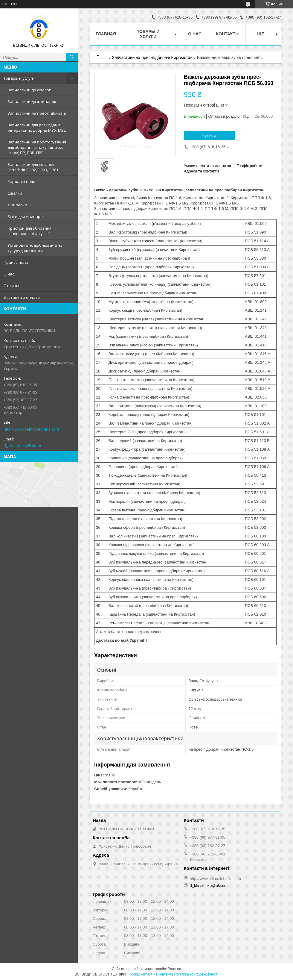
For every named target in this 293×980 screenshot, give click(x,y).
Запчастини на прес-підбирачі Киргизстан (152, 57)
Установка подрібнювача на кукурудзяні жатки (35, 248)
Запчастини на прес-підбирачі (37, 113)
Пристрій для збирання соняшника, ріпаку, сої (29, 231)
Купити (209, 135)
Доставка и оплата (22, 297)
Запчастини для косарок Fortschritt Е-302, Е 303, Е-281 (33, 167)
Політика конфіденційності (196, 974)
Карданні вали (21, 181)
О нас (9, 274)
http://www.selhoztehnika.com (31, 429)
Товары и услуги (19, 78)
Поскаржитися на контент (150, 974)
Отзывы (11, 286)
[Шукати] (72, 57)
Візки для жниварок (26, 216)
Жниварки (17, 205)
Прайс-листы (16, 262)
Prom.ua (174, 969)
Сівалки (15, 193)
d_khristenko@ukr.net (24, 446)
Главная (106, 34)
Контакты (228, 34)
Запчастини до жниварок (32, 102)
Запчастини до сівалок (29, 90)
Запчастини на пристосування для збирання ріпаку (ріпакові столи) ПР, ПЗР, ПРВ (37, 147)
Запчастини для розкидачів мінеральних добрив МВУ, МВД (37, 128)
